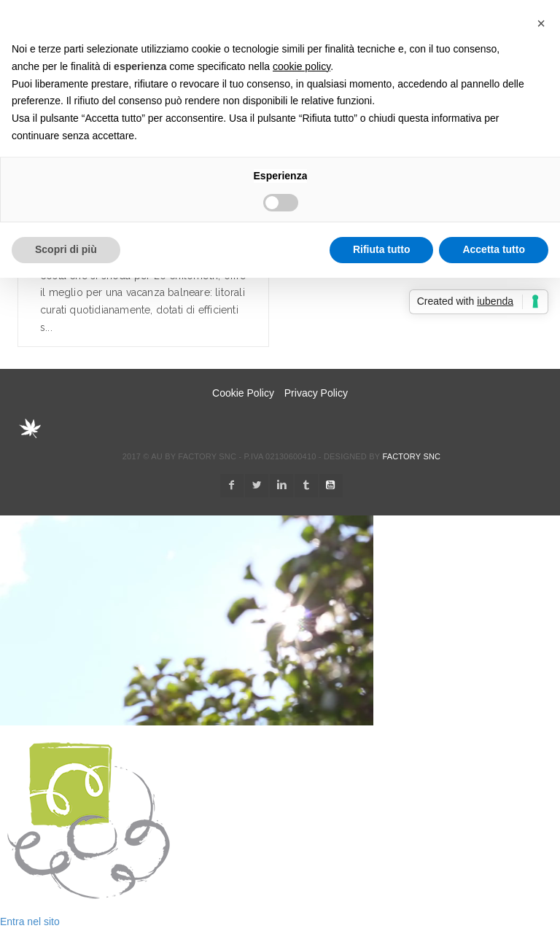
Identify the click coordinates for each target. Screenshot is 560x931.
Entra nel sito (30, 922)
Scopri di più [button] (66, 249)
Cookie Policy (243, 393)
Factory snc (411, 456)
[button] (541, 23)
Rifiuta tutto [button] (382, 249)
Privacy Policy (316, 393)
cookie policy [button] (302, 66)
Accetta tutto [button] (494, 249)
